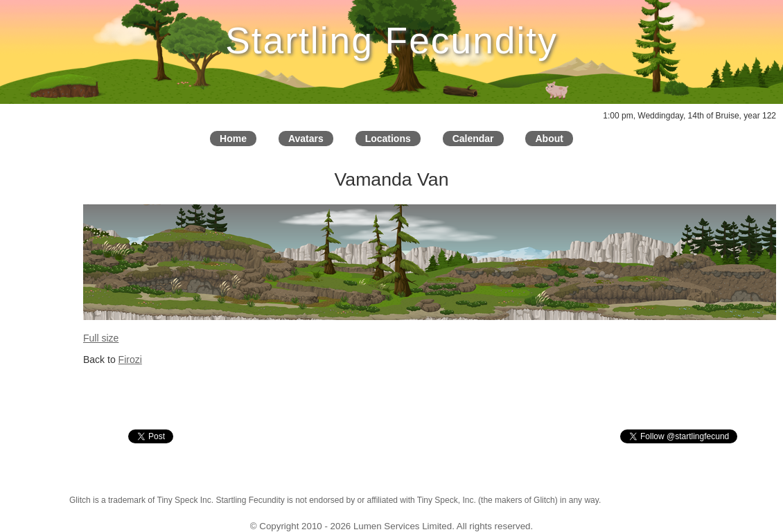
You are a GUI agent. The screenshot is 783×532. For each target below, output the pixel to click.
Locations (388, 139)
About (549, 139)
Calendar (473, 139)
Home (233, 139)
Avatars (306, 139)
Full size (101, 338)
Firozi (130, 360)
